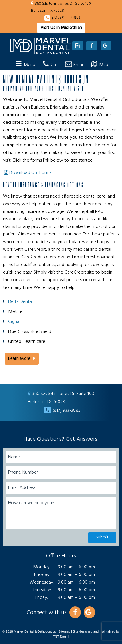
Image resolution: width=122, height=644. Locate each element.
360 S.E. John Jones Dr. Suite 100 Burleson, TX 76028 (61, 7)
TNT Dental (61, 637)
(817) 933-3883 (66, 18)
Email (74, 65)
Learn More (19, 359)
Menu (24, 65)
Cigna (14, 322)
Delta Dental (20, 302)
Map (99, 65)
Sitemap (64, 631)
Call (49, 65)
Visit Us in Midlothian (61, 28)
